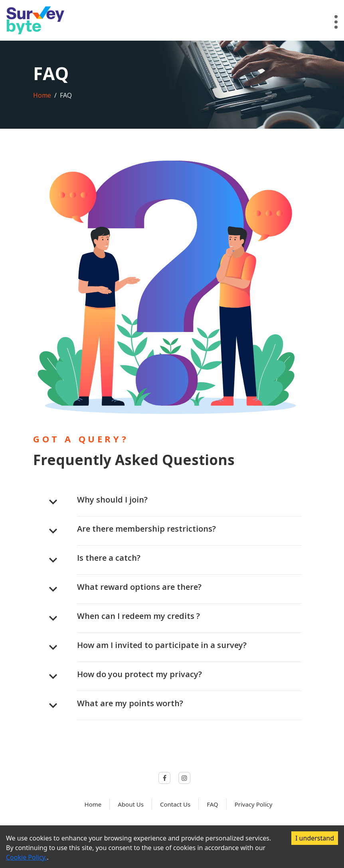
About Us (131, 804)
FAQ (213, 804)
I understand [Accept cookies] (315, 838)
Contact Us (175, 804)
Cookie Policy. (26, 857)
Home (42, 95)
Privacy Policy (254, 804)
